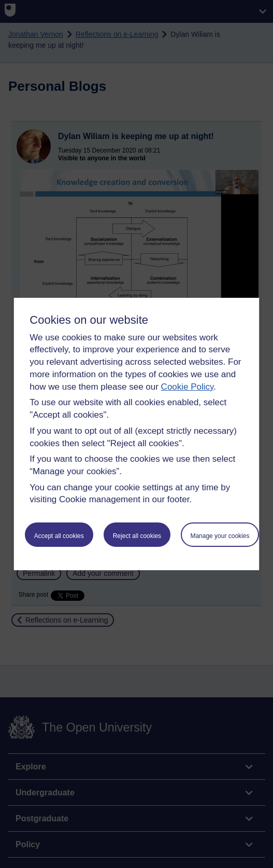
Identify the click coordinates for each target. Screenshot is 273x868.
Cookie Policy (188, 387)
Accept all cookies (59, 536)
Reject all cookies (137, 536)
